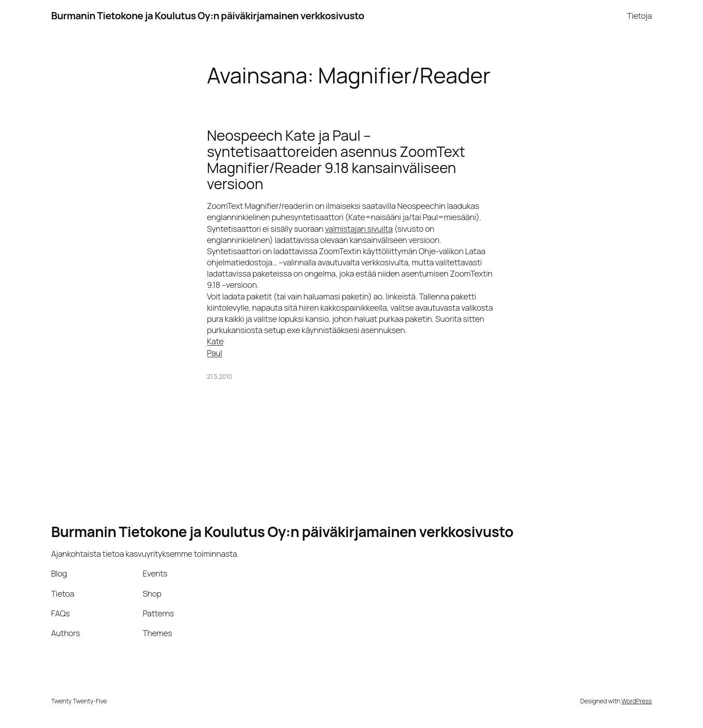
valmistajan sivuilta (359, 229)
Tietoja (639, 16)
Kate (215, 341)
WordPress (637, 701)
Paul (215, 353)
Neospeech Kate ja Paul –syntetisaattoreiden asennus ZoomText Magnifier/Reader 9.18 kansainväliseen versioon (336, 160)
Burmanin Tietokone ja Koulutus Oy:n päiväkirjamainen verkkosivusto (208, 16)
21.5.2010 (220, 376)
